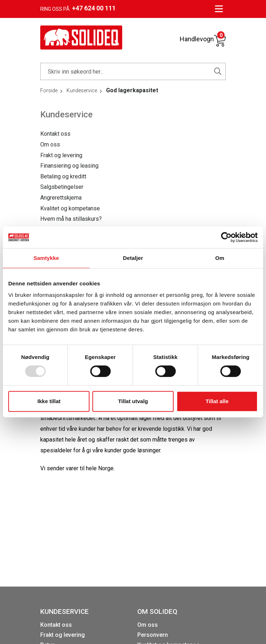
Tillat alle (217, 401)
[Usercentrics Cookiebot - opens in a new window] (226, 237)
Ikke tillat (49, 401)
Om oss (50, 144)
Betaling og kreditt (63, 176)
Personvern (153, 635)
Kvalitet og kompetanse (70, 208)
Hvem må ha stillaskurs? (71, 219)
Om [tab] (220, 258)
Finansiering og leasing (69, 166)
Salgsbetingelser (62, 187)
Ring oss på (78, 8)
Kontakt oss (55, 134)
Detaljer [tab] (133, 258)
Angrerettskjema (61, 198)
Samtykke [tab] (46, 258)
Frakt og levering (61, 155)
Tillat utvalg (133, 401)
